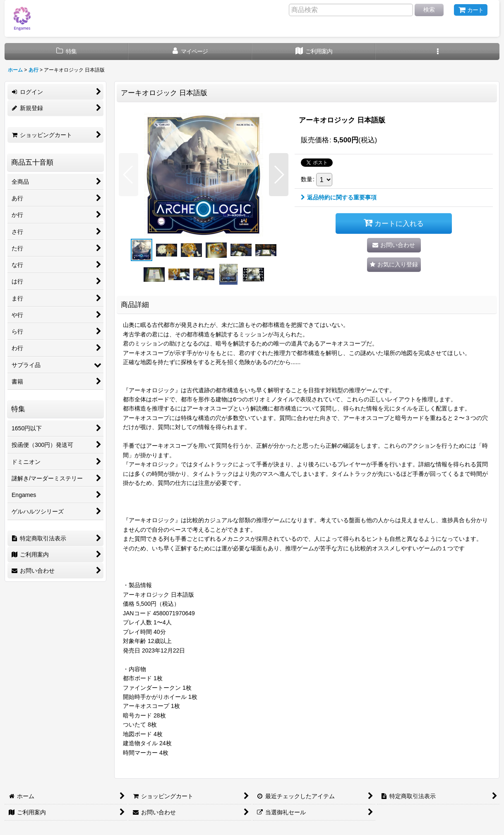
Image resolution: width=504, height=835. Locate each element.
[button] (438, 52)
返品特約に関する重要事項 (339, 197)
